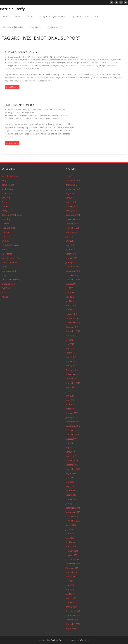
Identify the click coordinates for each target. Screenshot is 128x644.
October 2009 (72, 465)
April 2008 (70, 542)
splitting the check (42, 65)
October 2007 (72, 568)
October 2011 (72, 379)
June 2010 (70, 443)
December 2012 (73, 318)
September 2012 (73, 331)
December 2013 (73, 267)
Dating (4, 211)
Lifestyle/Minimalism (10, 245)
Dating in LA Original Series (51, 17)
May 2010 (70, 447)
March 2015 (71, 202)
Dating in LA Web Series (12, 215)
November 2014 (73, 219)
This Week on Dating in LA (21, 52)
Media (4, 249)
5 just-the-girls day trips (18, 60)
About (6, 17)
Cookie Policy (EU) (56, 27)
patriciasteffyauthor (18, 57)
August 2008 (71, 525)
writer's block (35, 68)
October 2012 (72, 327)
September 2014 (73, 228)
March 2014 (71, 254)
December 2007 (73, 560)
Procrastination (111, 62)
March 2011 (71, 409)
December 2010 (73, 422)
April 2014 (70, 249)
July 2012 (69, 340)
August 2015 (71, 193)
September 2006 (73, 624)
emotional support (91, 60)
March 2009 (71, 495)
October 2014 (72, 224)
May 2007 (70, 590)
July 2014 (69, 236)
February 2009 (72, 499)
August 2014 (71, 232)
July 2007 (69, 581)
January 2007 (71, 607)
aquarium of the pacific (18, 115)
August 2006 (71, 628)
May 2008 (70, 538)
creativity (31, 60)
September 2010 (73, 435)
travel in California (79, 65)
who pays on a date (21, 68)
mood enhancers (46, 118)
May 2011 (70, 400)
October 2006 (72, 620)
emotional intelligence (38, 115)
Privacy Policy (36, 27)
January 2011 (71, 417)
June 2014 (70, 241)
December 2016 (73, 181)
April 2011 (70, 404)
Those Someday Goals (11, 280)
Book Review (7, 189)
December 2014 (73, 215)
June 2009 (70, 482)
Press (97, 17)
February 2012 (72, 361)
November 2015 (73, 189)
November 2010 (73, 426)
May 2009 (70, 486)
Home (18, 17)
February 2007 (72, 603)
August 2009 (71, 473)
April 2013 (70, 301)
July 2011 (69, 392)
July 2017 (69, 176)
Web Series (6, 288)
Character (6, 202)
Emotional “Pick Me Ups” (20, 105)
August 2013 (71, 284)
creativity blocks (43, 60)
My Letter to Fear (79, 17)
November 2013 (73, 271)
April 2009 (70, 491)
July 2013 (69, 288)
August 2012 (71, 336)
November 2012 (73, 323)
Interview (6, 236)
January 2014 (71, 262)
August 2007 (71, 577)
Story (4, 275)
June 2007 (70, 585)
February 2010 (72, 460)
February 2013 (72, 310)
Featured (6, 224)
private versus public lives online (90, 62)
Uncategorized (73, 57)
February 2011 (72, 413)
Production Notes (9, 262)
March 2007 (71, 598)
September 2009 (73, 469)
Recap (4, 267)
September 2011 (73, 383)
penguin (58, 118)
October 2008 (72, 516)
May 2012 (70, 349)
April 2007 (70, 594)
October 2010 (72, 430)
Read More (11, 87)
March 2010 (71, 456)
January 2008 (71, 555)
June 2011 (70, 396)
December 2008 (73, 508)
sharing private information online (19, 65)
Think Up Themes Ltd (60, 640)
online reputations (26, 62)
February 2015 (72, 206)
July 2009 (69, 478)
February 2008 (72, 551)
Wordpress (85, 640)
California (6, 198)
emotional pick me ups (73, 60)
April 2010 (70, 452)
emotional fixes (56, 60)
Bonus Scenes (8, 185)
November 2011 (73, 374)
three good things (57, 65)
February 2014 (72, 258)
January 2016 (71, 185)
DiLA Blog (62, 57)
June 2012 (70, 344)
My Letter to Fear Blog (11, 258)
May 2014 (70, 245)
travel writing (93, 65)
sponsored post (9, 271)
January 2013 (71, 314)
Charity (5, 206)
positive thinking (42, 62)
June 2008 (70, 534)
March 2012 (71, 357)
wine (4, 293)
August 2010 (71, 439)
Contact (30, 17)
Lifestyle (5, 241)
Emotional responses (13, 118)
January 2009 (71, 503)
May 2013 (70, 297)
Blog (56, 57)
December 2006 (73, 611)
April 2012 (70, 353)
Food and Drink (8, 228)
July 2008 (69, 529)
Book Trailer (7, 193)
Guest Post (6, 232)
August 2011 (71, 387)
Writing (5, 297)
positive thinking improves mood (63, 62)
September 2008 (73, 521)
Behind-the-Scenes (10, 176)
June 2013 (70, 293)
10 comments (59, 109)
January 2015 (71, 211)
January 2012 (71, 366)
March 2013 (71, 305)
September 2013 (73, 280)
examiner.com (106, 60)
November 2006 (73, 616)
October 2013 (72, 275)
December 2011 (73, 370)
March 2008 (71, 547)
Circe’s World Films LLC (13, 27)
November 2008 (73, 512)
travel (68, 65)
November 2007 (73, 564)
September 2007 (73, 572)
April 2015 (70, 198)
